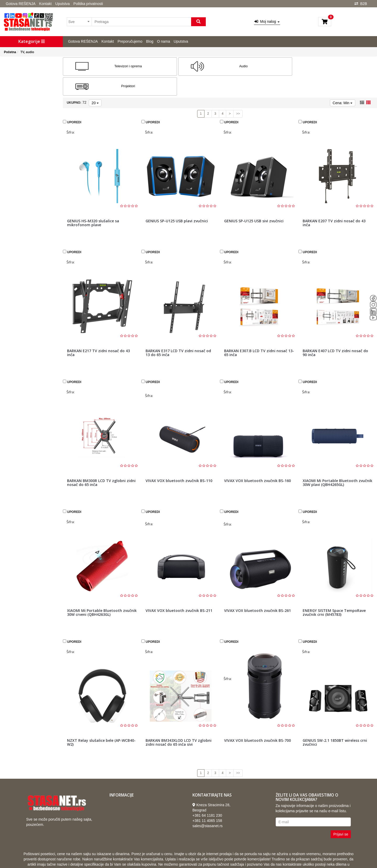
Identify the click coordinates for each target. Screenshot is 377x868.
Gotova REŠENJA (21, 4)
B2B (364, 4)
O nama (164, 41)
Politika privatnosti (88, 4)
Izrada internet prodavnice (221, 858)
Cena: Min (343, 83)
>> (238, 94)
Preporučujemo (130, 41)
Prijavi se (341, 814)
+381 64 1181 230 (207, 795)
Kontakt (45, 4)
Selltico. (252, 858)
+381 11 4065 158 (207, 801)
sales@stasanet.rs (207, 806)
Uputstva (62, 4)
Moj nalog (267, 21)
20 (95, 83)
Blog (150, 41)
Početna (10, 52)
